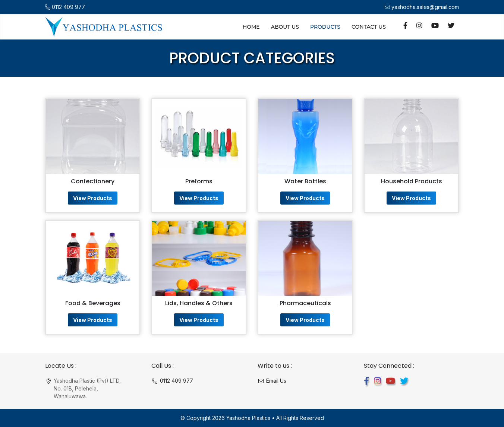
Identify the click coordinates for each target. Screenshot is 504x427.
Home (251, 27)
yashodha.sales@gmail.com (425, 7)
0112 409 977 (68, 7)
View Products (93, 198)
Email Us (276, 381)
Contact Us (369, 27)
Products (325, 27)
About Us (285, 27)
